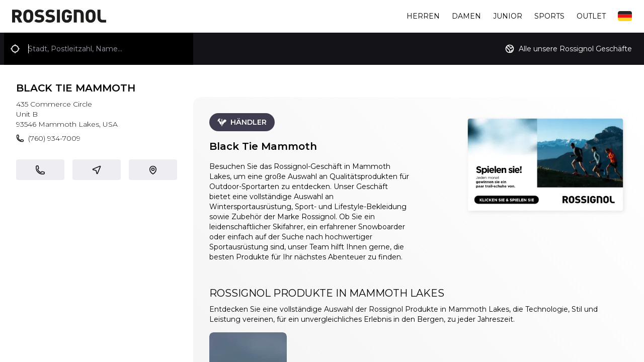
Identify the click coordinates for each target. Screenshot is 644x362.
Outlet (591, 16)
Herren (423, 16)
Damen (466, 16)
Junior (508, 16)
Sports (549, 16)
